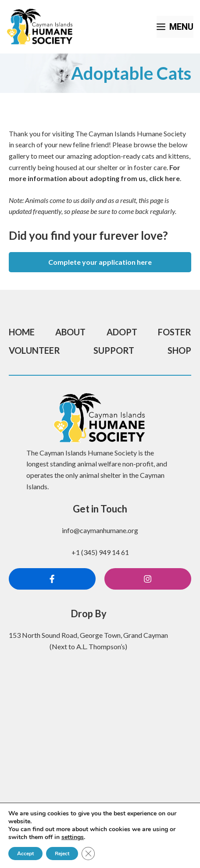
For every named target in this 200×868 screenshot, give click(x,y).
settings (73, 837)
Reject (62, 854)
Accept (25, 854)
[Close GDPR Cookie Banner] (88, 854)
